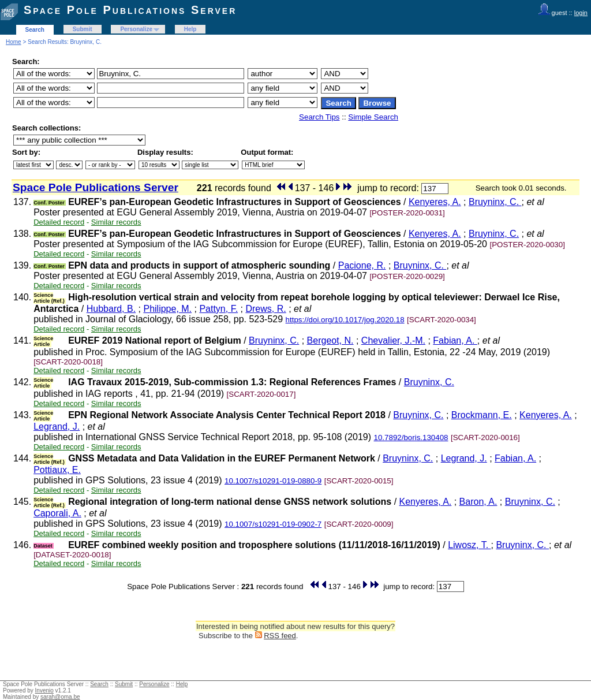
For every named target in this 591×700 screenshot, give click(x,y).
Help (190, 29)
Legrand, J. (57, 427)
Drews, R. (265, 309)
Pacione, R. (362, 265)
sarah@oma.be (60, 697)
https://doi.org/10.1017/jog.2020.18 (345, 320)
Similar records (116, 222)
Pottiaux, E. (57, 470)
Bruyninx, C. (495, 202)
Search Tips (319, 117)
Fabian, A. (455, 340)
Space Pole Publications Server (130, 10)
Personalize (136, 29)
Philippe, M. (167, 309)
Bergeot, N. (330, 340)
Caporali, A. (57, 513)
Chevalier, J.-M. (393, 340)
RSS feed (280, 636)
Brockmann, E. (482, 415)
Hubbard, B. (111, 309)
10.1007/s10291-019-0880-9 (273, 481)
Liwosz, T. (469, 545)
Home (14, 42)
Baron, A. (478, 502)
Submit (83, 29)
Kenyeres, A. (435, 202)
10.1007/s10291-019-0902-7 (273, 524)
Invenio (44, 690)
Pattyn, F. (218, 309)
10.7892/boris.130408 (411, 437)
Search (35, 30)
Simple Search (373, 117)
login (581, 13)
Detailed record (59, 222)
